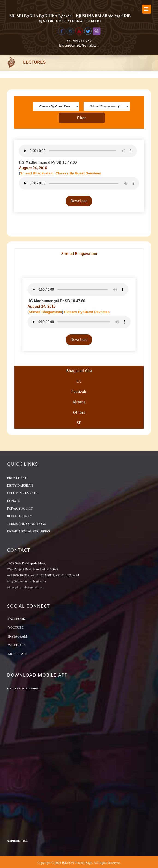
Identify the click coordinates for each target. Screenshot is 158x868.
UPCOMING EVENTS (22, 493)
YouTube (16, 628)
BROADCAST (17, 478)
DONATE (13, 501)
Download (79, 201)
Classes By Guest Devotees (78, 173)
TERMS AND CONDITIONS (26, 524)
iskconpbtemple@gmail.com (79, 45)
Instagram (18, 636)
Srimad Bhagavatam (37, 173)
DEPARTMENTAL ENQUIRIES (28, 531)
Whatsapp (17, 645)
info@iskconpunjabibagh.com (26, 581)
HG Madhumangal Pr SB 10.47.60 (48, 162)
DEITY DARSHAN (20, 486)
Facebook (17, 619)
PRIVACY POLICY (20, 509)
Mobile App (18, 654)
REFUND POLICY (20, 516)
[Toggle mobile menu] (147, 9)
